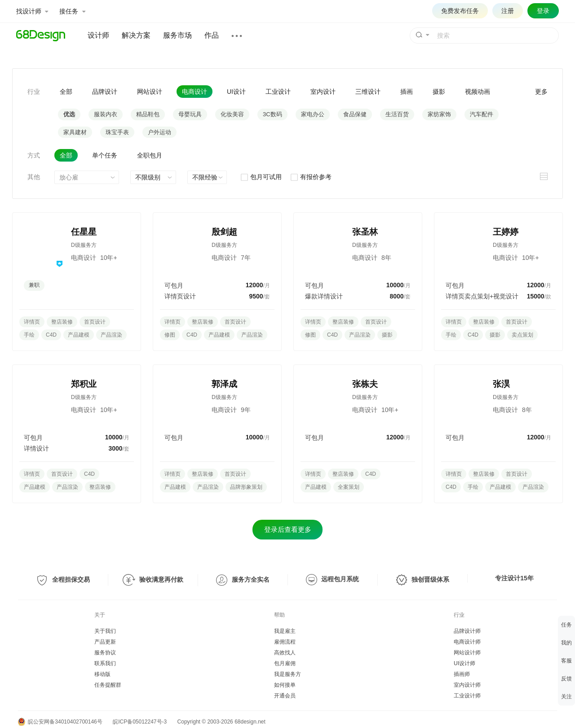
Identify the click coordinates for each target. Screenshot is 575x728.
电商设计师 (467, 642)
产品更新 (105, 642)
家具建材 (75, 132)
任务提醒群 (108, 685)
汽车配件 (482, 114)
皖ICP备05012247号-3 (140, 722)
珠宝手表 (117, 132)
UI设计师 (464, 663)
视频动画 (478, 92)
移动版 (102, 674)
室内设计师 (467, 685)
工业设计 (278, 92)
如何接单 (285, 685)
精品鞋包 (148, 114)
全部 (66, 92)
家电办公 (313, 114)
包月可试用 (261, 177)
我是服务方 (287, 674)
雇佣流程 (285, 642)
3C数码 (272, 114)
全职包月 (150, 155)
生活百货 (397, 114)
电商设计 (195, 92)
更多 (541, 92)
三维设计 (368, 92)
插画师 (462, 674)
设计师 (98, 35)
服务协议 (105, 653)
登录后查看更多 (288, 529)
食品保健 (355, 114)
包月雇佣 (285, 663)
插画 (407, 92)
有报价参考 (311, 177)
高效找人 (285, 653)
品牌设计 (105, 92)
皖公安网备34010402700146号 (60, 722)
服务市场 (177, 35)
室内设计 (323, 92)
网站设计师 (467, 653)
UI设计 (236, 92)
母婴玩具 (190, 114)
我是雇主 (285, 631)
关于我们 (105, 631)
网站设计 (150, 92)
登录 (543, 11)
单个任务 (105, 155)
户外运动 (159, 132)
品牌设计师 (467, 631)
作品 (212, 35)
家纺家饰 (439, 114)
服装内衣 (106, 114)
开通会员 (285, 696)
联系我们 (105, 663)
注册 (508, 11)
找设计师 (32, 11)
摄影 (439, 92)
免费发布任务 (460, 11)
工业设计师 (467, 696)
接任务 (72, 11)
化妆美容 (232, 114)
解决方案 (136, 35)
